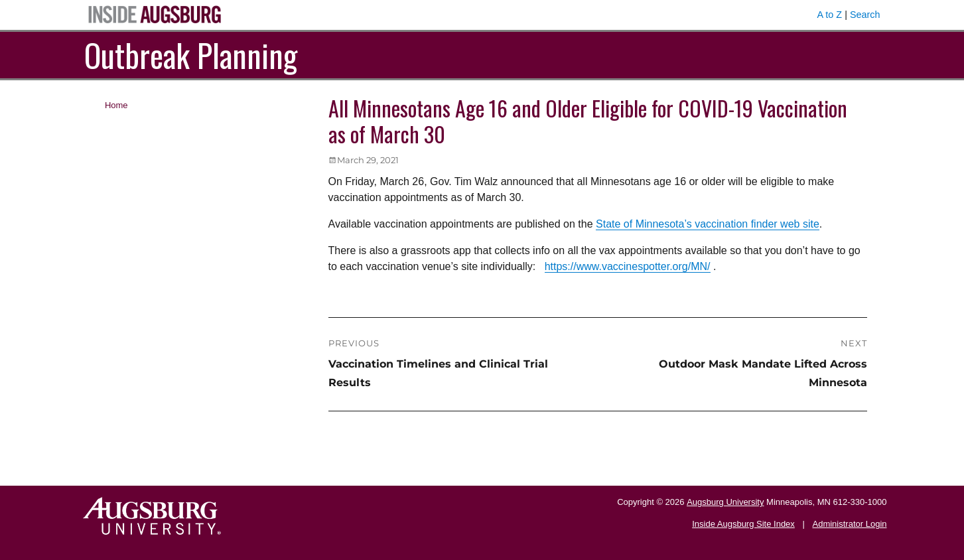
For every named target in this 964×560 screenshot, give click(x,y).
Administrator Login (850, 524)
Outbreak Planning (191, 55)
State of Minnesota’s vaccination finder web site (708, 224)
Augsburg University (725, 502)
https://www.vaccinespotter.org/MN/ (628, 266)
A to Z (830, 15)
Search (865, 15)
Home (116, 105)
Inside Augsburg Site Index (743, 524)
